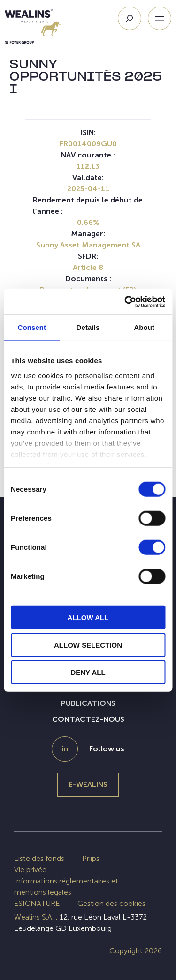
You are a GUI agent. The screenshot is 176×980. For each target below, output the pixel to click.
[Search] (130, 18)
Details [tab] (88, 327)
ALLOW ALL (88, 617)
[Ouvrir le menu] (160, 18)
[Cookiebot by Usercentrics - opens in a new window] (125, 301)
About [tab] (144, 327)
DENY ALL (88, 672)
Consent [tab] (32, 327)
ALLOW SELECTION (88, 645)
